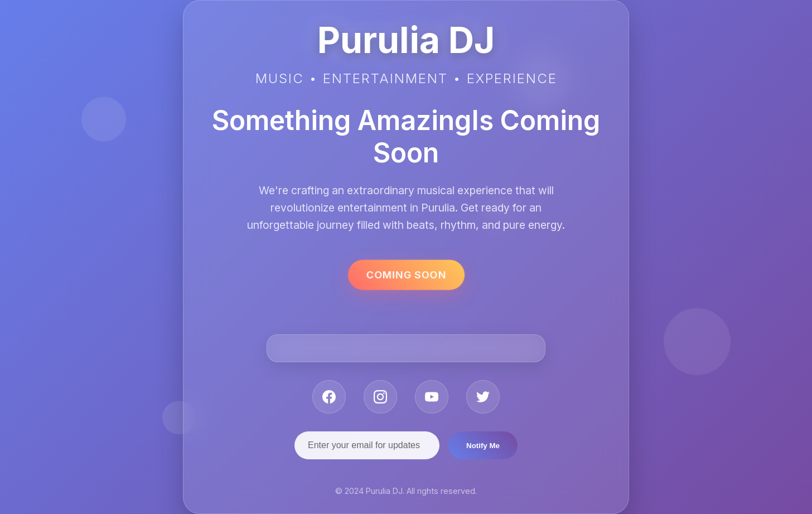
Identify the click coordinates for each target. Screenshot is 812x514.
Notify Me (483, 446)
